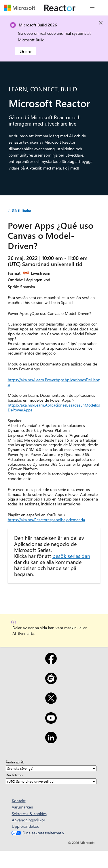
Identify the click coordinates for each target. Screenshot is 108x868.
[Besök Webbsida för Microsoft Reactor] (60, 8)
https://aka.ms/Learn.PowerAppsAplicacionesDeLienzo (54, 382)
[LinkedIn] (51, 741)
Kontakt (19, 801)
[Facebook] (51, 662)
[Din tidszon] (51, 781)
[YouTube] (51, 722)
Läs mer (25, 51)
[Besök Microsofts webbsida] (20, 8)
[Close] (101, 23)
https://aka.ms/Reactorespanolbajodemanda (46, 520)
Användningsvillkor (29, 820)
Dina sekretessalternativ (37, 833)
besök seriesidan (71, 556)
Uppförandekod (26, 826)
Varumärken (22, 807)
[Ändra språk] (51, 768)
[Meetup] (51, 682)
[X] (51, 702)
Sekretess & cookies (29, 814)
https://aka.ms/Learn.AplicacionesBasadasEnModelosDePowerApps (54, 407)
